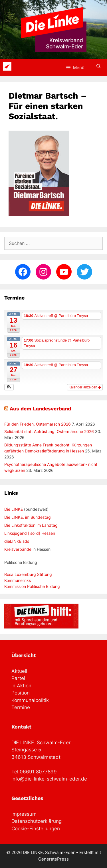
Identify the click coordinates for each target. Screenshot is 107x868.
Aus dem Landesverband (40, 409)
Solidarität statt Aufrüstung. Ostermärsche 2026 (49, 431)
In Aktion (21, 686)
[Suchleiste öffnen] (99, 66)
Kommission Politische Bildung (32, 586)
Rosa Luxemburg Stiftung (28, 574)
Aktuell (19, 671)
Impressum (24, 814)
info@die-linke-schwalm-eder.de (49, 779)
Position (21, 693)
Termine (21, 707)
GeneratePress (53, 859)
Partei (18, 678)
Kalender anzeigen (85, 387)
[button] (9, 387)
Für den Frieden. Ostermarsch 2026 (38, 424)
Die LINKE (14, 509)
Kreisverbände (18, 549)
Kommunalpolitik (30, 700)
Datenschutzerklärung (37, 821)
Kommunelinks (18, 580)
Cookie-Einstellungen (36, 829)
